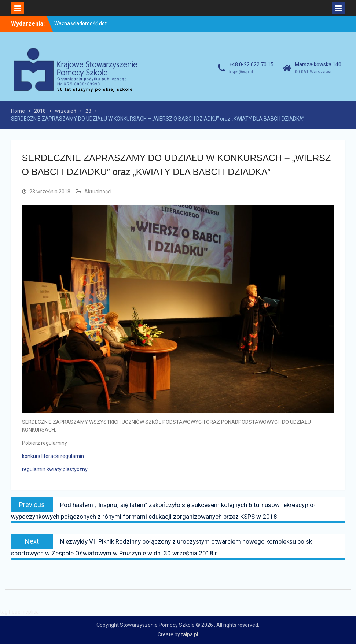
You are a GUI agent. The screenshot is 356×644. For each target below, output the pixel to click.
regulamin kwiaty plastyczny (55, 469)
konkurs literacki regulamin (53, 456)
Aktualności (98, 192)
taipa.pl (190, 634)
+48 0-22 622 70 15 (251, 64)
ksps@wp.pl (241, 72)
